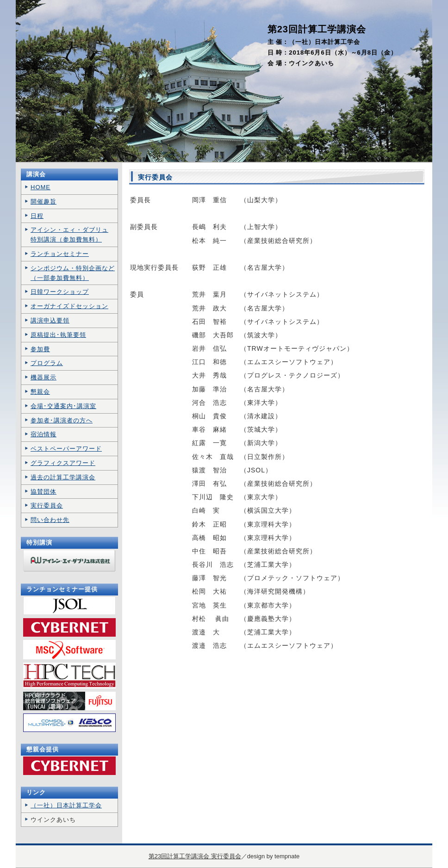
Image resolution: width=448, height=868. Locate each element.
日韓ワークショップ (60, 292)
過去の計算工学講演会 (63, 477)
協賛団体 (44, 492)
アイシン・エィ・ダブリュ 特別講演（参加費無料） (69, 235)
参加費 (40, 349)
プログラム (47, 363)
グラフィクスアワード (63, 463)
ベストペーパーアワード (66, 449)
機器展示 (44, 377)
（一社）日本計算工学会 (66, 805)
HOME (40, 187)
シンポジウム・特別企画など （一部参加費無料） (73, 273)
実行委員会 (47, 505)
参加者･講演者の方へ (62, 420)
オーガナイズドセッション (69, 306)
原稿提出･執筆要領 (58, 335)
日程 (37, 216)
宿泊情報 (44, 434)
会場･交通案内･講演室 (63, 406)
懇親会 (40, 392)
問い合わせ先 (50, 520)
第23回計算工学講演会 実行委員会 (195, 856)
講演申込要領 (50, 320)
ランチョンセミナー (60, 254)
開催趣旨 (44, 201)
